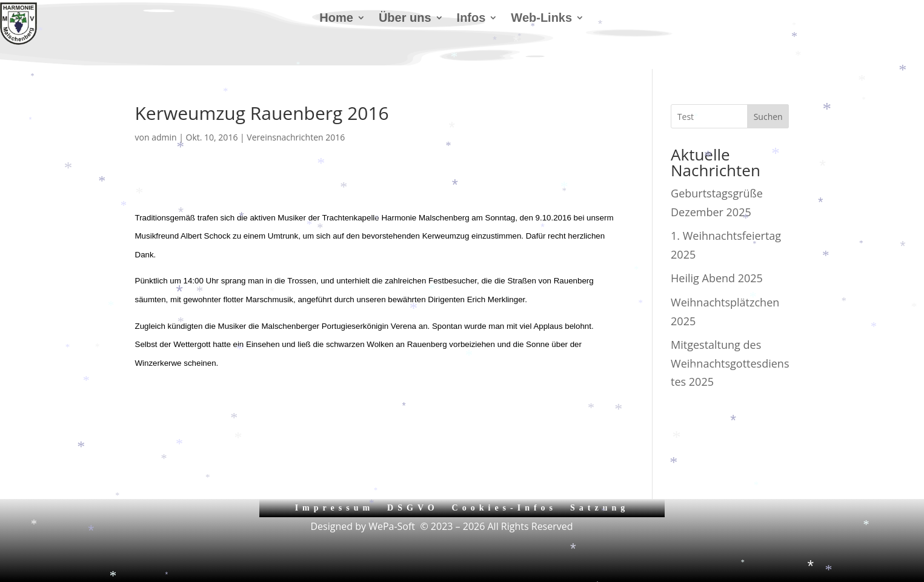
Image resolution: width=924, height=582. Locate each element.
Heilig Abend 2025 (717, 278)
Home (336, 19)
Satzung (600, 508)
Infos (471, 19)
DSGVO (413, 508)
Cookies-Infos (504, 508)
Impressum (334, 508)
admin (164, 137)
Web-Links (541, 19)
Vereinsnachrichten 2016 (296, 137)
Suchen (768, 117)
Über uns (405, 19)
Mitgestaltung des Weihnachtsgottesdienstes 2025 (730, 363)
